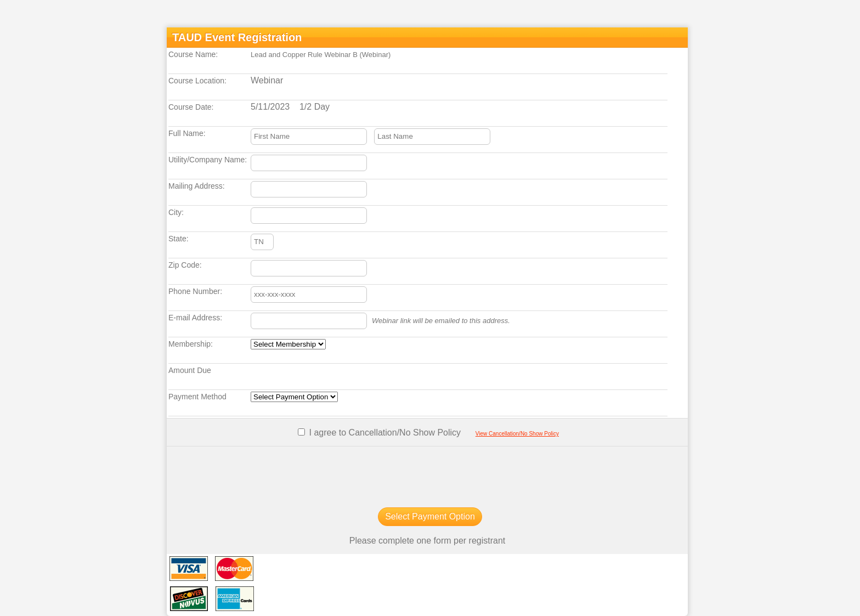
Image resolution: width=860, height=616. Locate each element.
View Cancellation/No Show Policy (517, 434)
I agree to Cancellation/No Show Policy (384, 433)
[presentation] (427, 476)
